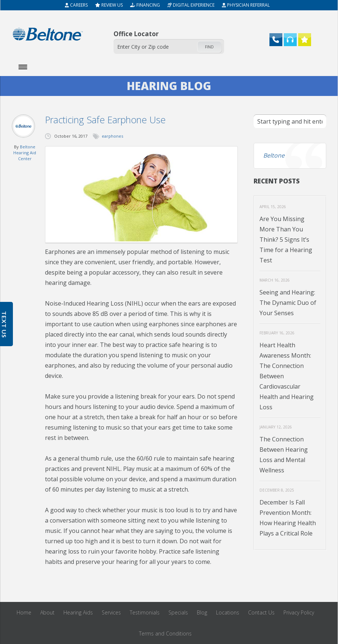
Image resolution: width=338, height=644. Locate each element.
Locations (228, 612)
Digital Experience (191, 5)
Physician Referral (246, 5)
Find (209, 47)
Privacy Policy (299, 612)
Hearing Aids (78, 612)
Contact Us (261, 612)
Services (111, 612)
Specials (178, 612)
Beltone (274, 155)
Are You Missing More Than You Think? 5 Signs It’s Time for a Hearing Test (286, 240)
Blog (202, 612)
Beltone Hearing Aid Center (25, 153)
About (47, 612)
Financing (145, 5)
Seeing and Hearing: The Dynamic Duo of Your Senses (288, 303)
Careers (76, 5)
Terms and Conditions (165, 633)
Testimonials (145, 612)
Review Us (109, 5)
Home (24, 612)
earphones (112, 136)
